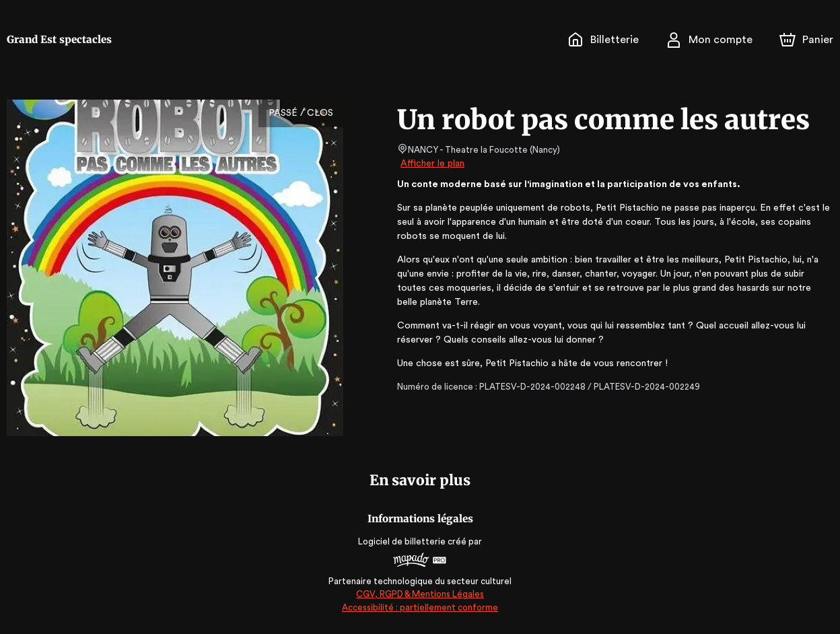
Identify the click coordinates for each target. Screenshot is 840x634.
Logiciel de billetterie (403, 541)
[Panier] (806, 40)
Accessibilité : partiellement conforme (420, 607)
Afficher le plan (431, 164)
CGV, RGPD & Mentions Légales (420, 594)
